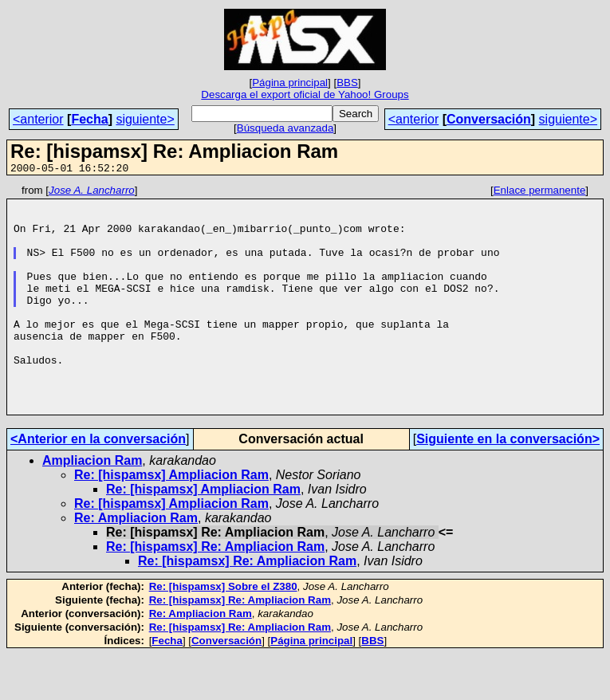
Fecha (89, 119)
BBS (347, 83)
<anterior (38, 119)
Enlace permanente (540, 193)
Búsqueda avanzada (285, 128)
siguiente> (145, 119)
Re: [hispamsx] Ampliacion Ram (171, 520)
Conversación (489, 119)
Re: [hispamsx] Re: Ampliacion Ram (215, 592)
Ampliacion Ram (92, 506)
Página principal (290, 83)
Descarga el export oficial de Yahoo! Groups (305, 94)
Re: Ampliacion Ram (136, 563)
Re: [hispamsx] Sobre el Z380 (223, 632)
